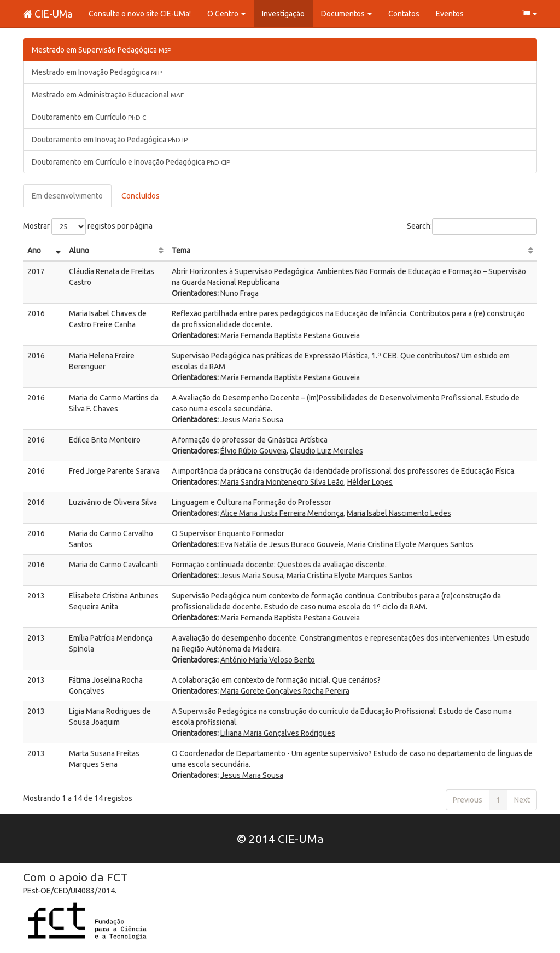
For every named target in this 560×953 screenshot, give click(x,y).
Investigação (283, 14)
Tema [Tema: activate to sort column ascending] (181, 251)
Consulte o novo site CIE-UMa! (140, 14)
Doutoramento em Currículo (89, 117)
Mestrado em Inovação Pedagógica (97, 72)
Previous (468, 800)
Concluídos (141, 196)
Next (522, 800)
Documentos (346, 14)
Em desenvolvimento (67, 196)
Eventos (450, 14)
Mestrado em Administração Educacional (108, 95)
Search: (472, 226)
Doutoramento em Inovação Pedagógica (110, 140)
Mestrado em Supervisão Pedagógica (101, 50)
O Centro (226, 14)
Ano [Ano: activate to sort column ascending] (34, 251)
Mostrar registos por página (88, 226)
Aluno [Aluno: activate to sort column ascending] (79, 251)
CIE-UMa (48, 14)
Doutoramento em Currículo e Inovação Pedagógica (131, 162)
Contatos (404, 14)
